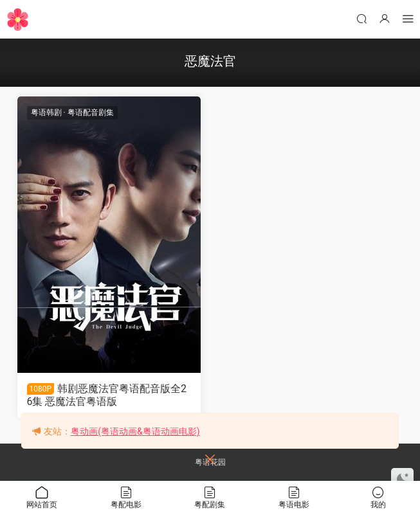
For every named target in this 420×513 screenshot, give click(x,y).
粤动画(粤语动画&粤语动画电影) (135, 431)
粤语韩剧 (46, 113)
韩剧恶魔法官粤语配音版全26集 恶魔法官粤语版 (107, 395)
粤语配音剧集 (91, 113)
